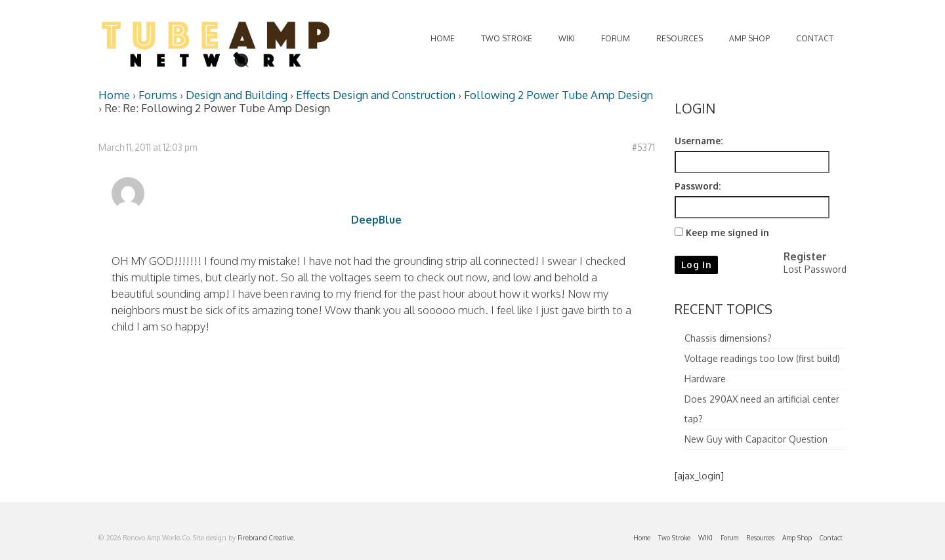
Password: (698, 186)
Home (114, 95)
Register (805, 256)
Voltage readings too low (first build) (762, 358)
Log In (697, 265)
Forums (158, 95)
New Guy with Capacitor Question (756, 439)
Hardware (705, 379)
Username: (699, 141)
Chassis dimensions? (728, 338)
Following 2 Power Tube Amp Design (558, 95)
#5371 (643, 147)
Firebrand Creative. (266, 538)
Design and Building (237, 95)
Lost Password (815, 269)
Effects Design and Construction (376, 95)
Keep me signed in (727, 232)
